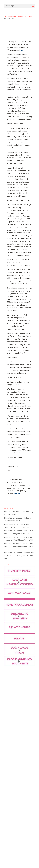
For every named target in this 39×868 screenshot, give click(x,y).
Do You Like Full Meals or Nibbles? (18, 16)
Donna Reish (10, 19)
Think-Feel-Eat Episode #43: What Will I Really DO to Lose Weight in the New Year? (19, 556)
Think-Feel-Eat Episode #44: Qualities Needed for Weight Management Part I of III (19, 546)
